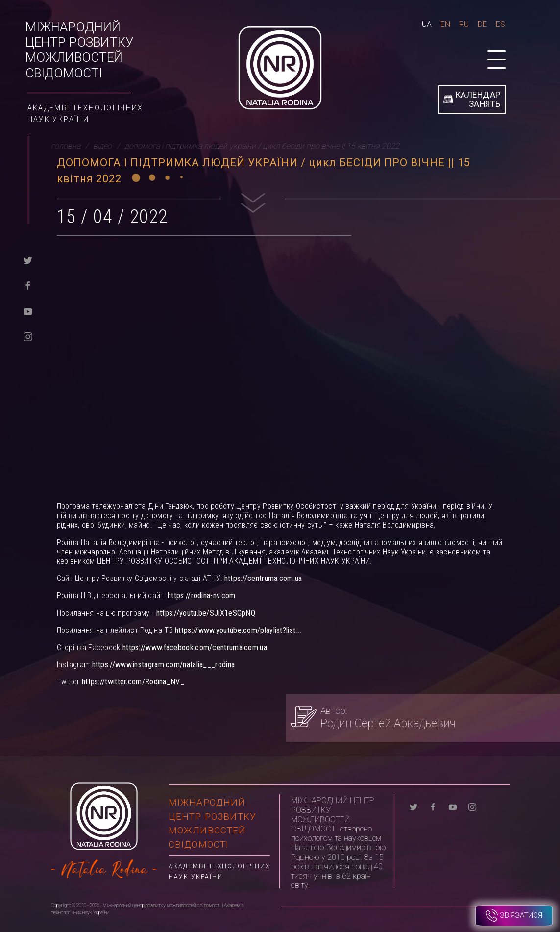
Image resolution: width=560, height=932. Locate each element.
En (445, 24)
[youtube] (28, 311)
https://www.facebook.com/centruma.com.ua (195, 647)
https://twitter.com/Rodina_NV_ (133, 682)
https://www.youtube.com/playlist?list (235, 630)
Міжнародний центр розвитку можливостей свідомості (80, 50)
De (482, 24)
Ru (464, 24)
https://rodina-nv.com (201, 595)
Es (500, 24)
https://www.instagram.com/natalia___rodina (164, 665)
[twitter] (28, 260)
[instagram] (28, 336)
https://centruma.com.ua (263, 578)
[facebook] (28, 285)
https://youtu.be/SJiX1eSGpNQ (206, 613)
